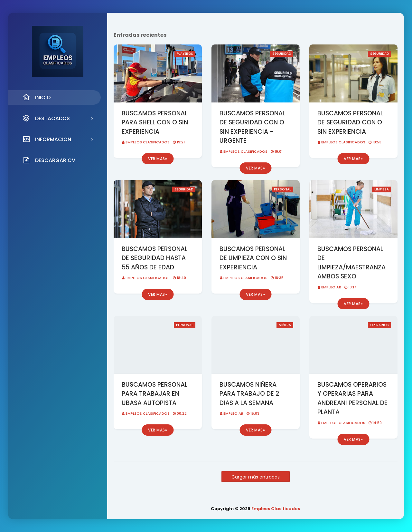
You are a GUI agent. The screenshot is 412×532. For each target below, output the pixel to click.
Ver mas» (158, 159)
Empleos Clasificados (148, 142)
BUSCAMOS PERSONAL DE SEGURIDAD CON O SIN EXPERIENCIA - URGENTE (252, 127)
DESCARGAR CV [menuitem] (49, 160)
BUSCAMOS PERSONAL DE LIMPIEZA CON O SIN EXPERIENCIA (253, 258)
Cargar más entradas (256, 477)
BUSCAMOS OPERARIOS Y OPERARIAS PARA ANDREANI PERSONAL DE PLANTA (352, 398)
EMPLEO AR (331, 287)
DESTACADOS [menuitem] (46, 118)
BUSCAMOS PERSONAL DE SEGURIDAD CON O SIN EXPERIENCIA (350, 122)
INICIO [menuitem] (37, 97)
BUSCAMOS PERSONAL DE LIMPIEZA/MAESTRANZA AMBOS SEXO (351, 263)
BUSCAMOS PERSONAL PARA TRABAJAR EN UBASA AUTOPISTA (154, 394)
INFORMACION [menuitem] (47, 139)
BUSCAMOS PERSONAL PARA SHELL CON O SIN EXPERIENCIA (155, 122)
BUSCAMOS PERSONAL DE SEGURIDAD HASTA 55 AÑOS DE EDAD (154, 258)
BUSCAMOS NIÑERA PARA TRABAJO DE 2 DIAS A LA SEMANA (249, 394)
